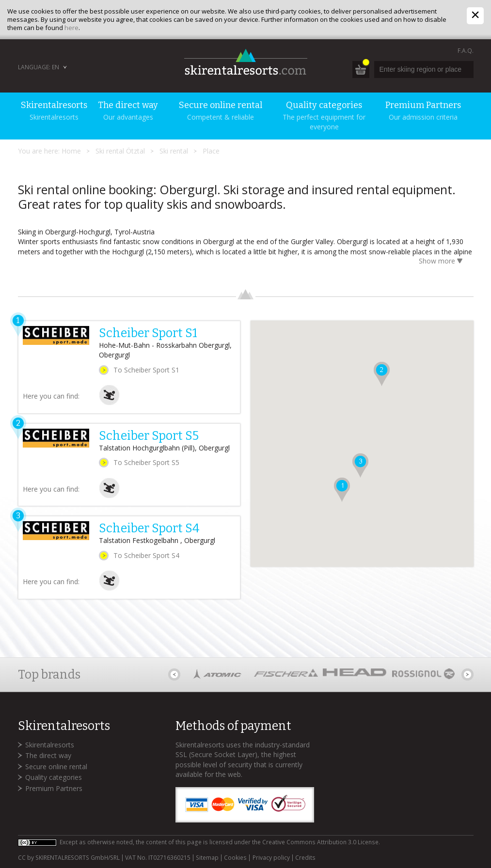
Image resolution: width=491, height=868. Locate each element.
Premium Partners (54, 788)
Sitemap (207, 858)
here (71, 28)
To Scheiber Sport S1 (146, 370)
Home (71, 151)
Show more (443, 262)
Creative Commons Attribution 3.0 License (320, 842)
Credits (305, 858)
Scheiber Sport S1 (148, 333)
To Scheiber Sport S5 (146, 462)
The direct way (48, 755)
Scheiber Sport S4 (149, 528)
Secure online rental (56, 767)
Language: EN (39, 67)
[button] (342, 490)
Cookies (235, 858)
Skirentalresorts (50, 745)
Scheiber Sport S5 (149, 436)
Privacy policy (271, 858)
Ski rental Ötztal (120, 151)
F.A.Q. (466, 51)
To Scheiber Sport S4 (146, 555)
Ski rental (174, 151)
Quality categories (54, 777)
